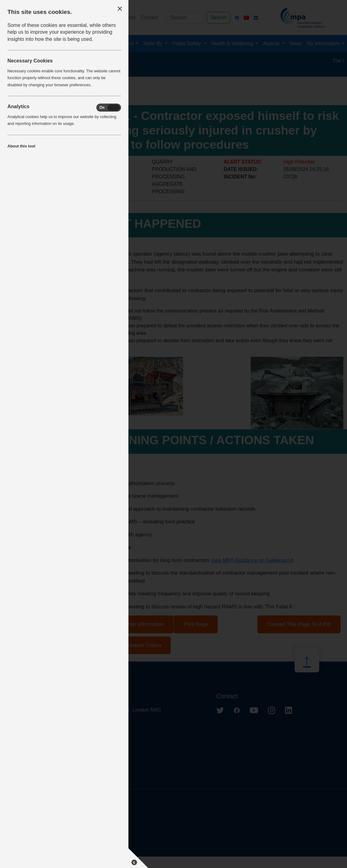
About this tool (21, 146)
